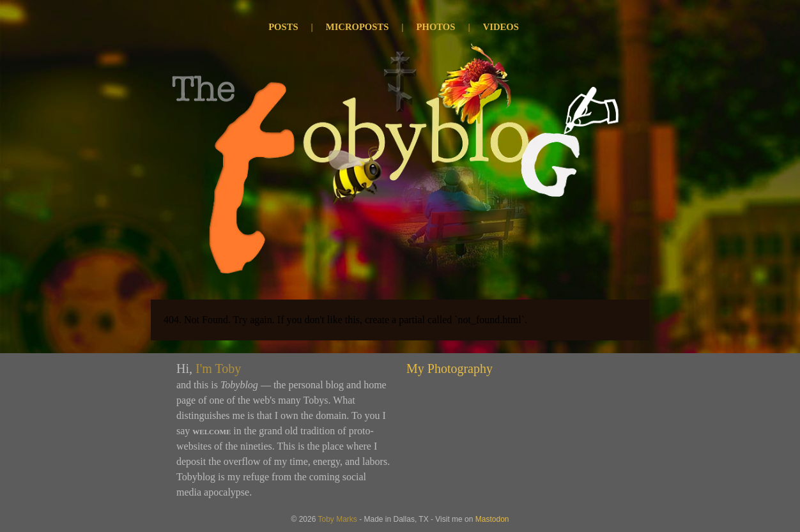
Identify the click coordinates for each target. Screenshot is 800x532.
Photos (436, 27)
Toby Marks (337, 519)
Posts (283, 27)
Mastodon (492, 519)
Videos (501, 27)
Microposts (358, 27)
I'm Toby (218, 369)
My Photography (450, 369)
